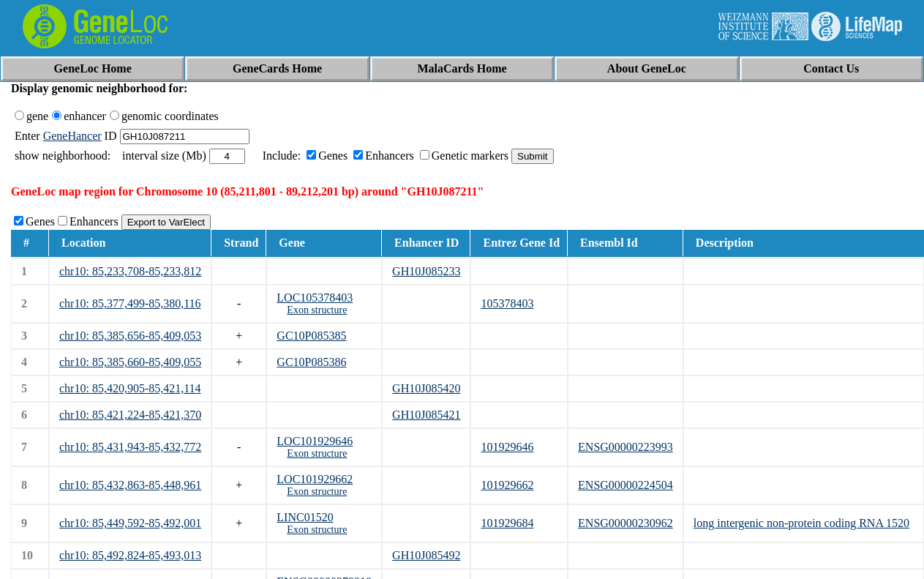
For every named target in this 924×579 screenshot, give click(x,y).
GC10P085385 (311, 336)
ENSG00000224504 (626, 485)
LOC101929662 (315, 479)
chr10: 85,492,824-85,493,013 (130, 555)
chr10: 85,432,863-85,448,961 (130, 485)
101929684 (507, 523)
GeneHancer (72, 136)
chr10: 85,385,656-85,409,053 (130, 336)
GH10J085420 (426, 388)
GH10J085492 (426, 555)
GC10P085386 (311, 362)
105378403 (507, 303)
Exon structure (317, 310)
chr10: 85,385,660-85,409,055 (130, 362)
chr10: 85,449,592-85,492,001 (130, 523)
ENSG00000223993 (626, 447)
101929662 (507, 485)
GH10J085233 (426, 271)
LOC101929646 (315, 441)
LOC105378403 (315, 298)
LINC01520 (305, 517)
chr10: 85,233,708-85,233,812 (130, 271)
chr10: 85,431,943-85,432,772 (130, 447)
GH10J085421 (426, 415)
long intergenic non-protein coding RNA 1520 (801, 523)
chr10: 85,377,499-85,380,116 (130, 303)
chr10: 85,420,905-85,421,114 (130, 388)
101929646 (507, 447)
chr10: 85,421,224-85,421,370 (130, 415)
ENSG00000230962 (626, 523)
